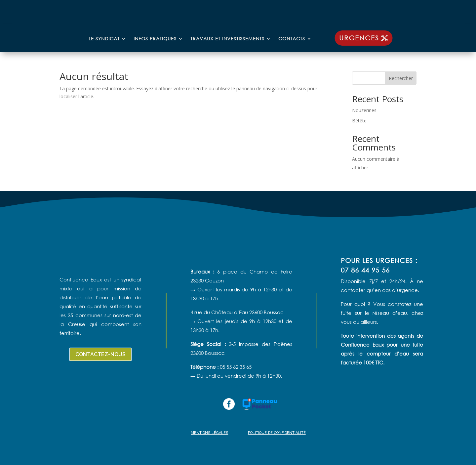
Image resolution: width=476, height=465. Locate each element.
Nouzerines (364, 110)
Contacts (292, 39)
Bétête (359, 121)
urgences (359, 38)
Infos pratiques (155, 39)
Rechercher (401, 78)
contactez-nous (100, 354)
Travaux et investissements (227, 39)
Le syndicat (104, 39)
